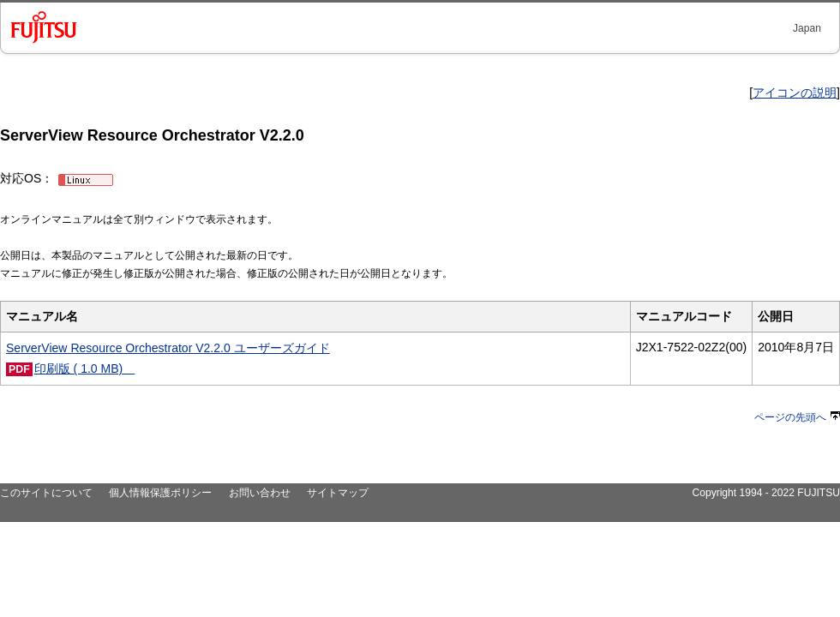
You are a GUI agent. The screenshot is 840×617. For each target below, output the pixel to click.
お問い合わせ (260, 493)
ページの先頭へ (797, 417)
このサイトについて (46, 493)
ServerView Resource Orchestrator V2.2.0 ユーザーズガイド (168, 348)
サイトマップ (338, 493)
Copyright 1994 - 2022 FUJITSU (766, 493)
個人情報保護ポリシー (160, 493)
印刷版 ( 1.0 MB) (85, 368)
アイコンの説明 (795, 93)
